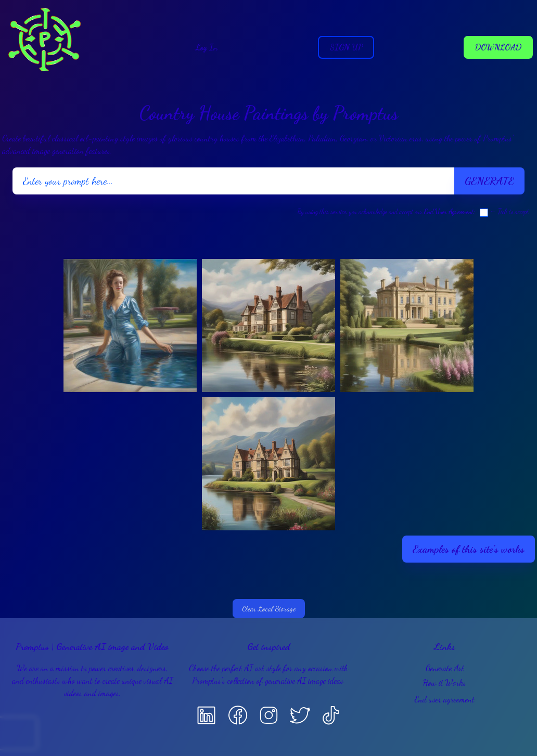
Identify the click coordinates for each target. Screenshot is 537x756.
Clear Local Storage (269, 609)
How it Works (445, 682)
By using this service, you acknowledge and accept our (386, 212)
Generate (489, 181)
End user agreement (445, 699)
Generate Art (445, 668)
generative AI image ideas (304, 680)
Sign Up (346, 47)
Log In (207, 47)
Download (498, 47)
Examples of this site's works (469, 549)
